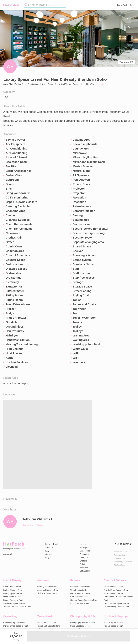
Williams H (94, 84)
